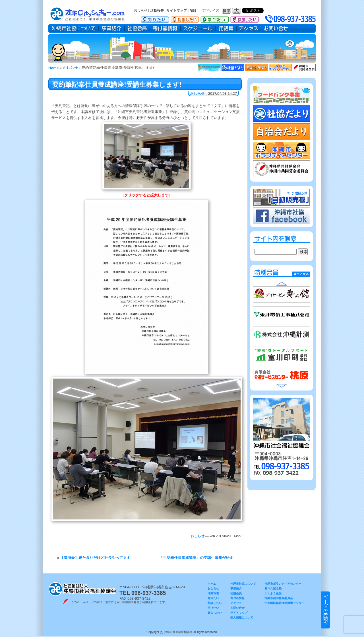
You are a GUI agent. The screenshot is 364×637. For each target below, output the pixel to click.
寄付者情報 (165, 28)
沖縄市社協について (74, 28)
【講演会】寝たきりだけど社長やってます (95, 558)
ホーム (212, 584)
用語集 (226, 28)
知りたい (155, 19)
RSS (193, 10)
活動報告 (157, 10)
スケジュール (198, 28)
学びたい (215, 19)
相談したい (185, 19)
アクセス (249, 28)
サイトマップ (177, 10)
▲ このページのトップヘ (326, 610)
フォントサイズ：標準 (227, 11)
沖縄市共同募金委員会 (279, 598)
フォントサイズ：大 (237, 11)
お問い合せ (276, 28)
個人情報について (242, 618)
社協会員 (137, 28)
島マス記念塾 (273, 588)
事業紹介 (112, 28)
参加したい (245, 19)
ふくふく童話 (273, 593)
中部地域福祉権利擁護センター (284, 603)
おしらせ (140, 10)
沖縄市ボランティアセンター (283, 584)
